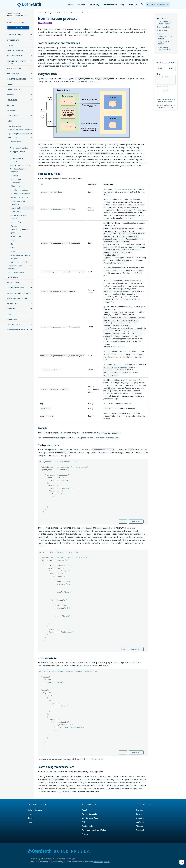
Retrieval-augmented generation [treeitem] (19, 231)
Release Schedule (89, 814)
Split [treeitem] (13, 248)
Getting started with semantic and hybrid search (97, 438)
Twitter (139, 814)
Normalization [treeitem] (17, 208)
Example (160, 33)
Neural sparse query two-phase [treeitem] (19, 203)
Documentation (110, 5)
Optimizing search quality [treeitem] (18, 134)
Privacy (85, 834)
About (71, 5)
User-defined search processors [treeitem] (18, 170)
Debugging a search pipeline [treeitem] (17, 153)
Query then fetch (163, 27)
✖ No (171, 68)
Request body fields (165, 30)
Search (40, 13)
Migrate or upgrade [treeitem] (15, 56)
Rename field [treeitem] (16, 222)
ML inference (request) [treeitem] (20, 190)
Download (132, 5)
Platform (81, 5)
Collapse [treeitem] (14, 176)
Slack (30, 822)
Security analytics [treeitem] (14, 90)
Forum (30, 814)
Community (94, 5)
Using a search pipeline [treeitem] (19, 148)
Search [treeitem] (9, 121)
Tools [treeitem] (9, 314)
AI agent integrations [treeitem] (15, 288)
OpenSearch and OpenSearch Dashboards (17, 15)
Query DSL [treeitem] (11, 105)
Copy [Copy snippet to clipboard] (123, 521)
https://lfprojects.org (102, 862)
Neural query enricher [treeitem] (20, 197)
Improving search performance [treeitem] (15, 267)
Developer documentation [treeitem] (17, 330)
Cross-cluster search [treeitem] (16, 272)
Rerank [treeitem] (14, 226)
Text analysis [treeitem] (12, 100)
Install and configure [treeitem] (16, 51)
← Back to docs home (15, 22)
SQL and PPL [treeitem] (11, 110)
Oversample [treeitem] (16, 212)
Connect (140, 810)
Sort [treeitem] (13, 244)
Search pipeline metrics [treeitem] (19, 262)
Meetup (139, 826)
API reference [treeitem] (12, 319)
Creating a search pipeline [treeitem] (16, 143)
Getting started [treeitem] (13, 40)
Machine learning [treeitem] (14, 283)
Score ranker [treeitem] (16, 236)
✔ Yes (160, 68)
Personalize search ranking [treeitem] (18, 217)
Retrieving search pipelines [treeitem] (16, 160)
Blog (122, 5)
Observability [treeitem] (12, 304)
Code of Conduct (35, 810)
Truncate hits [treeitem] (16, 252)
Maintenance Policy (90, 818)
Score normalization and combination (165, 23)
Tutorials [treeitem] (11, 45)
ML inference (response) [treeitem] (21, 194)
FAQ (84, 822)
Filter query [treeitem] (15, 186)
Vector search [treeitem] (12, 277)
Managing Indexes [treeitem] (14, 69)
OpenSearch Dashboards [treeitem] (16, 79)
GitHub (31, 818)
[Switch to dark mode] (142, 4)
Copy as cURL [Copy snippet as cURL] (136, 521)
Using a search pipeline (164, 43)
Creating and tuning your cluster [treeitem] (17, 62)
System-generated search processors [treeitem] (20, 257)
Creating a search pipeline (165, 37)
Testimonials (87, 826)
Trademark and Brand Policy (94, 830)
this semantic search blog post (73, 66)
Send (166, 91)
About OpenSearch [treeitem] (14, 35)
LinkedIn (140, 818)
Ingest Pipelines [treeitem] (13, 74)
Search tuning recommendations (164, 49)
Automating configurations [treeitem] (18, 293)
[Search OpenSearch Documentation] (158, 5)
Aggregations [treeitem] (12, 116)
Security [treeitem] (10, 84)
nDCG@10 (82, 783)
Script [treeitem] (13, 240)
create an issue (168, 107)
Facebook (140, 830)
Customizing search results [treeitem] (19, 130)
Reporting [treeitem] (11, 309)
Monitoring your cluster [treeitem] (17, 298)
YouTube (140, 822)
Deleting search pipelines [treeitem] (20, 165)
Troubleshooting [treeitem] (14, 325)
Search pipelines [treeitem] (15, 137)
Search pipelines (51, 13)
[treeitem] (31, 35)
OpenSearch (30, 5)
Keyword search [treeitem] (14, 126)
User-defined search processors (69, 13)
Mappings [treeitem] (10, 95)
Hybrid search (96, 759)
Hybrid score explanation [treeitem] (16, 181)
